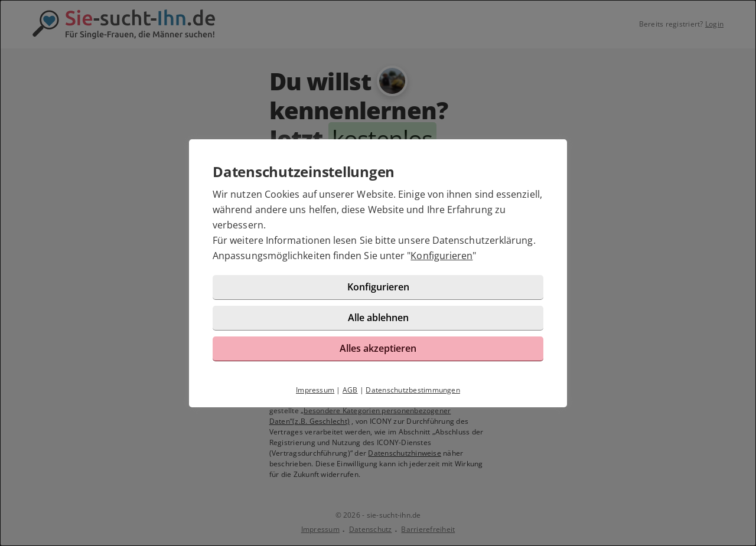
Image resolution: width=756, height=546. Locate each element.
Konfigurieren (441, 256)
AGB (350, 390)
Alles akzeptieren (378, 348)
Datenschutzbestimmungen (413, 390)
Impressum (315, 390)
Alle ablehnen (378, 318)
